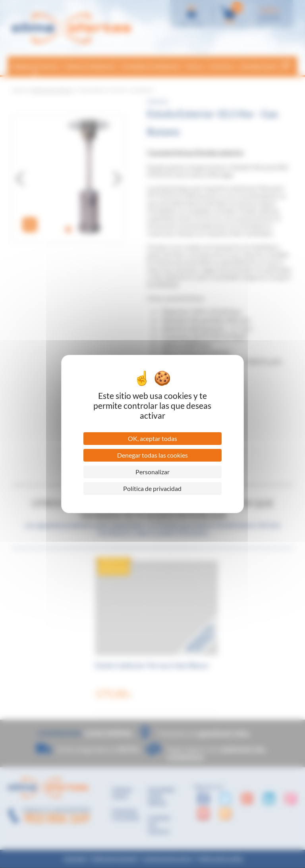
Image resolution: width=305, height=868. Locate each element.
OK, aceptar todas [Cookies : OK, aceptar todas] (152, 438)
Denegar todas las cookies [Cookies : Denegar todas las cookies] (152, 455)
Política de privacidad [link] (152, 488)
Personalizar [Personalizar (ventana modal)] (152, 472)
